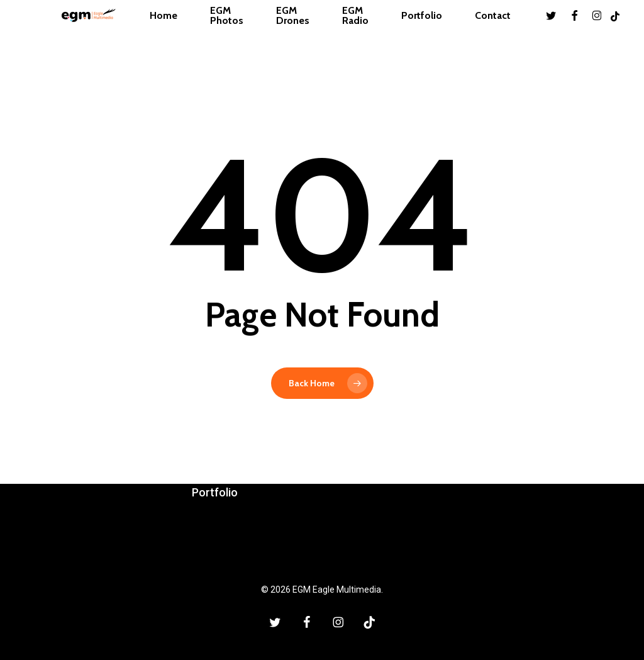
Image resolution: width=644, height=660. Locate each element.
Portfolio (215, 492)
